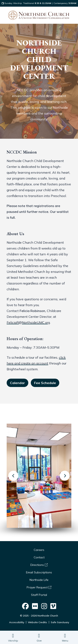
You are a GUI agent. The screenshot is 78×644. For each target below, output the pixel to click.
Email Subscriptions (39, 572)
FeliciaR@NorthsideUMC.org (28, 322)
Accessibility (17, 622)
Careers (39, 550)
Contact (39, 557)
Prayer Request (39, 587)
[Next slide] (65, 476)
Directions (39, 565)
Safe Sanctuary (60, 622)
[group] (39, 476)
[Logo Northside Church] (39, 15)
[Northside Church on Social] (25, 606)
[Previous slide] (13, 476)
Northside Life (39, 580)
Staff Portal (39, 595)
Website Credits (37, 622)
